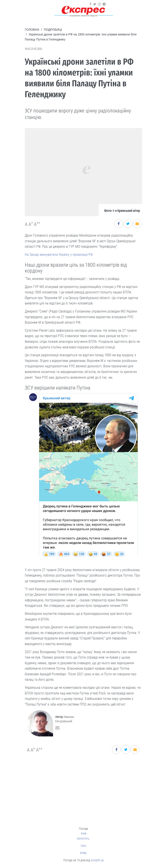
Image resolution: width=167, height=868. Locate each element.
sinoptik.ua (97, 860)
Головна (32, 30)
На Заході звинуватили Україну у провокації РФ (59, 255)
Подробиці (53, 30)
